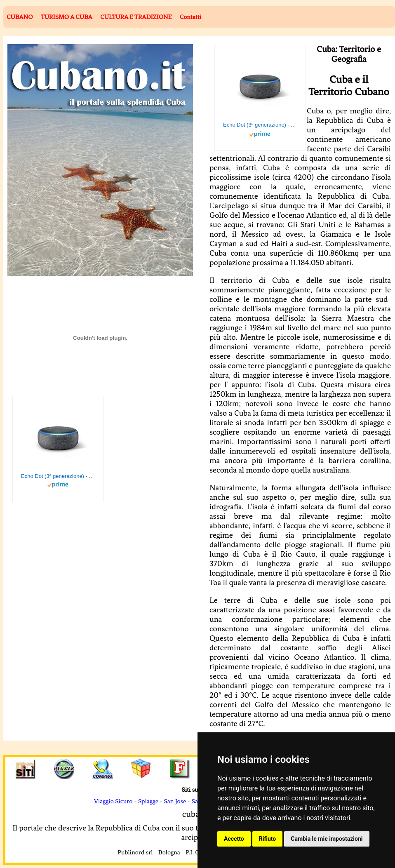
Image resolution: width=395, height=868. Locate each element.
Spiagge (148, 801)
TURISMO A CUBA (67, 17)
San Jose (175, 801)
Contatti (190, 17)
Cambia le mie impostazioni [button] (327, 839)
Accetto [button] (234, 839)
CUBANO (20, 17)
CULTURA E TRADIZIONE (136, 17)
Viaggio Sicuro (113, 801)
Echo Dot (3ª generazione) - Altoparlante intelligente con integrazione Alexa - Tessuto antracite (260, 125)
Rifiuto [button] (268, 839)
